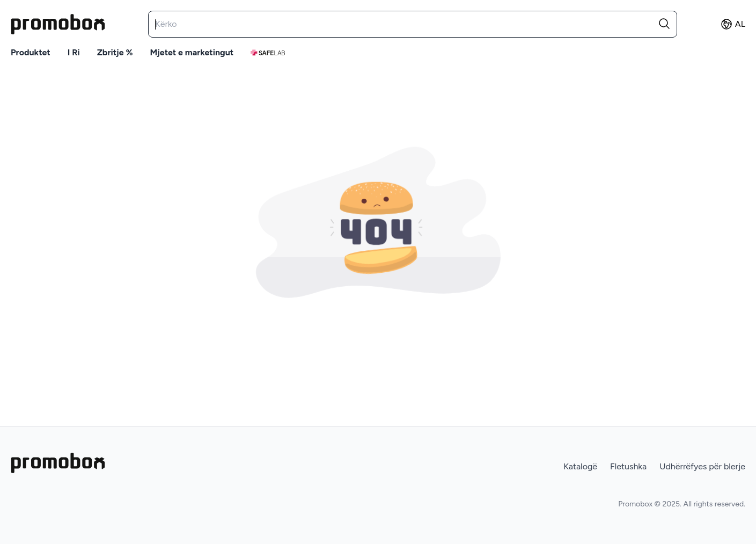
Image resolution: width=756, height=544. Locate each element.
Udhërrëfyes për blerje (702, 466)
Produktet (31, 52)
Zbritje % (115, 52)
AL (733, 24)
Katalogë (580, 466)
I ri (74, 52)
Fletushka (628, 466)
